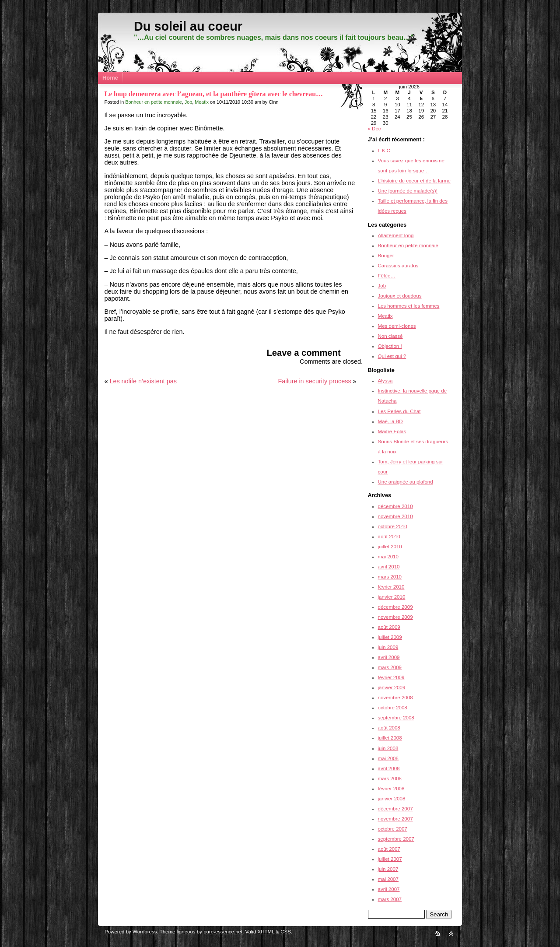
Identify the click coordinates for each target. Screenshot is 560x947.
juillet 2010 (390, 547)
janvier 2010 (392, 597)
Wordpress (145, 932)
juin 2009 (388, 647)
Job (188, 102)
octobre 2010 (393, 526)
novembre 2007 (395, 819)
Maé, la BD (390, 421)
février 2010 (391, 587)
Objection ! (390, 346)
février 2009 (391, 677)
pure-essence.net (223, 932)
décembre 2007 (395, 809)
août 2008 (389, 728)
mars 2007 (390, 899)
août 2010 (389, 537)
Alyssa (385, 381)
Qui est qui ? (392, 356)
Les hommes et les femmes (409, 306)
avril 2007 (389, 889)
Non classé (390, 336)
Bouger (386, 256)
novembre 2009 (395, 617)
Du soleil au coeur (188, 26)
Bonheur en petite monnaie (153, 102)
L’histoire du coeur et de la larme (414, 181)
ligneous (186, 932)
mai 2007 (388, 879)
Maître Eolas (392, 431)
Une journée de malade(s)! (408, 191)
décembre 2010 (395, 506)
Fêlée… (387, 276)
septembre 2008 (396, 718)
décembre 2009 (395, 607)
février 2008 (391, 789)
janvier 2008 (392, 799)
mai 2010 (388, 557)
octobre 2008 (393, 708)
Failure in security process (314, 381)
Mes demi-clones (397, 326)
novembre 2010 (395, 516)
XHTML (266, 932)
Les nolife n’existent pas (143, 381)
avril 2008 (389, 768)
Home (110, 78)
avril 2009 (389, 657)
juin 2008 (388, 748)
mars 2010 (390, 577)
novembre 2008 (395, 698)
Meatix (202, 102)
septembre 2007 (396, 839)
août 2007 (389, 849)
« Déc (374, 129)
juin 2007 (388, 869)
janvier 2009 (392, 687)
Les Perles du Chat (399, 411)
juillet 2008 (390, 738)
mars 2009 (390, 667)
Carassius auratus (398, 266)
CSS (286, 932)
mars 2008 (390, 779)
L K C (384, 151)
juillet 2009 (390, 637)
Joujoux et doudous (400, 296)
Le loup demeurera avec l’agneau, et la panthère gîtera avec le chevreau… (213, 94)
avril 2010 (389, 567)
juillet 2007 (390, 859)
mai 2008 (388, 758)
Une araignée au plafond (406, 482)
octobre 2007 (393, 829)
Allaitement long (396, 235)
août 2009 (389, 627)
